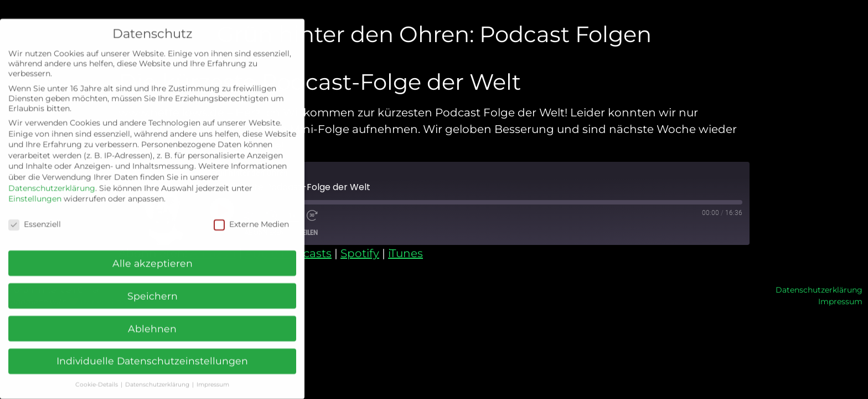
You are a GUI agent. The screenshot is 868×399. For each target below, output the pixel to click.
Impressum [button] (213, 377)
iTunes (405, 253)
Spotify (360, 253)
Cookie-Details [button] (97, 377)
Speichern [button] (153, 288)
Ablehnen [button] (152, 321)
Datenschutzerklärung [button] (158, 377)
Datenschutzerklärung (819, 290)
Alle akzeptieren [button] (153, 256)
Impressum (840, 301)
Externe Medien (251, 217)
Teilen (308, 232)
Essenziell (35, 217)
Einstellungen (35, 191)
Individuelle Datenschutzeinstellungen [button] (152, 354)
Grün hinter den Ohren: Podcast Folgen (434, 34)
